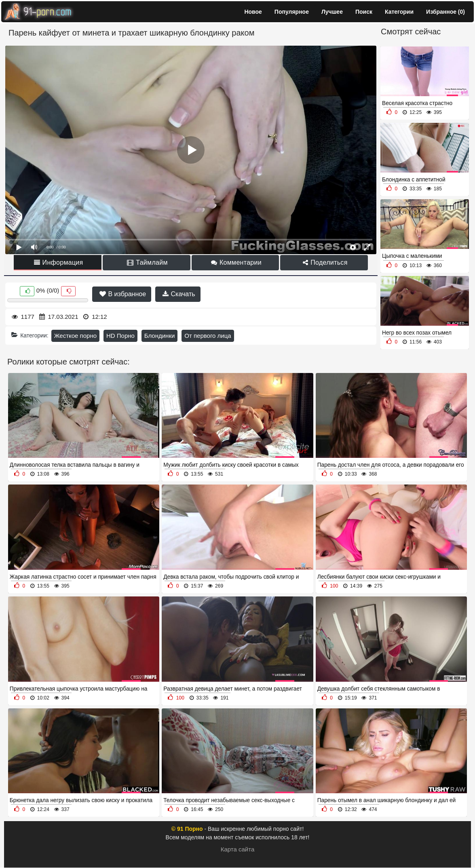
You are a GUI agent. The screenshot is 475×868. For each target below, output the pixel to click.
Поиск (364, 12)
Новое (253, 12)
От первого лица (208, 336)
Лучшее (332, 12)
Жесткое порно (75, 336)
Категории (399, 12)
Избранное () (445, 12)
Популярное (292, 12)
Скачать (179, 294)
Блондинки (160, 336)
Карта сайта (238, 849)
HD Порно (120, 336)
